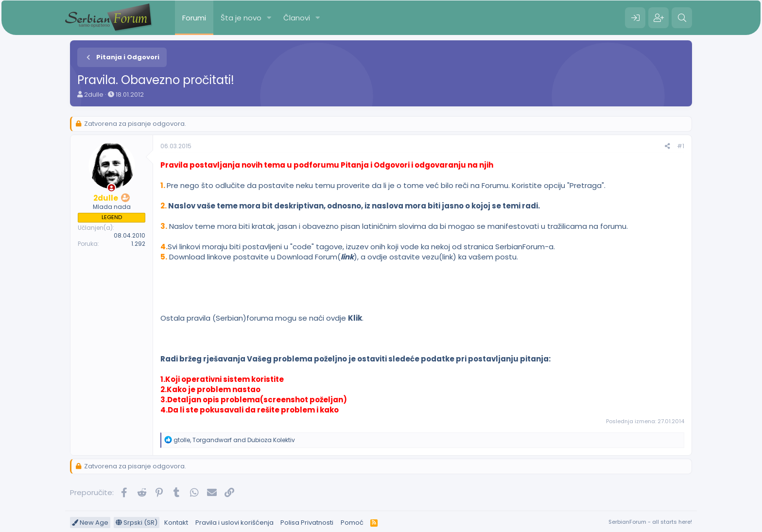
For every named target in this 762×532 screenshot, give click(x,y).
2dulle (94, 94)
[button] (269, 18)
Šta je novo (241, 18)
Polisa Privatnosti (307, 523)
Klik (355, 318)
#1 (681, 146)
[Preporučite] (667, 146)
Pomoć (352, 523)
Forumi (194, 18)
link (347, 257)
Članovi (297, 18)
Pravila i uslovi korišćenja (234, 523)
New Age (90, 523)
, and (234, 440)
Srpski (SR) (137, 523)
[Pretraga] (682, 18)
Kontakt (176, 523)
